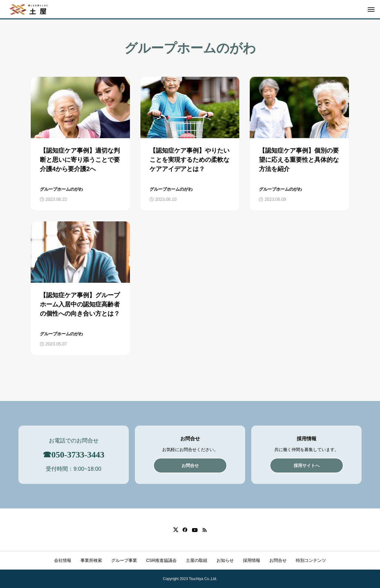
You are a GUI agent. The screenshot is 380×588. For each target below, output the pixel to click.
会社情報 (63, 560)
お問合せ (278, 560)
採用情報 (252, 560)
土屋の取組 (197, 560)
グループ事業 (124, 560)
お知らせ (225, 560)
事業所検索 (91, 560)
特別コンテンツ (311, 560)
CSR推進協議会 (162, 560)
